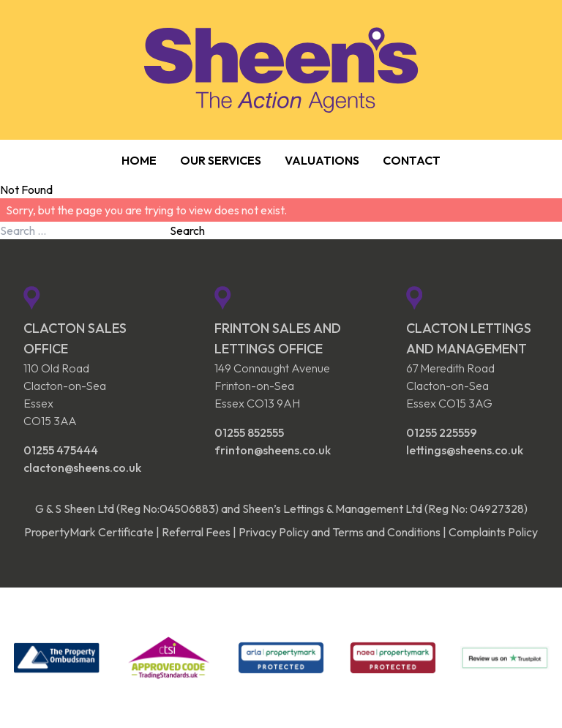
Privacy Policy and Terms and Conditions (340, 532)
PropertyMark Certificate (89, 532)
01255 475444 (61, 450)
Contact (412, 160)
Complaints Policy (493, 532)
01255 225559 (442, 432)
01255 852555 (249, 432)
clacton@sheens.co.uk (82, 468)
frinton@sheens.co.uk (273, 450)
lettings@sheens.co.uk (465, 450)
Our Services (221, 160)
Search (187, 230)
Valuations (322, 160)
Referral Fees (196, 532)
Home (139, 160)
